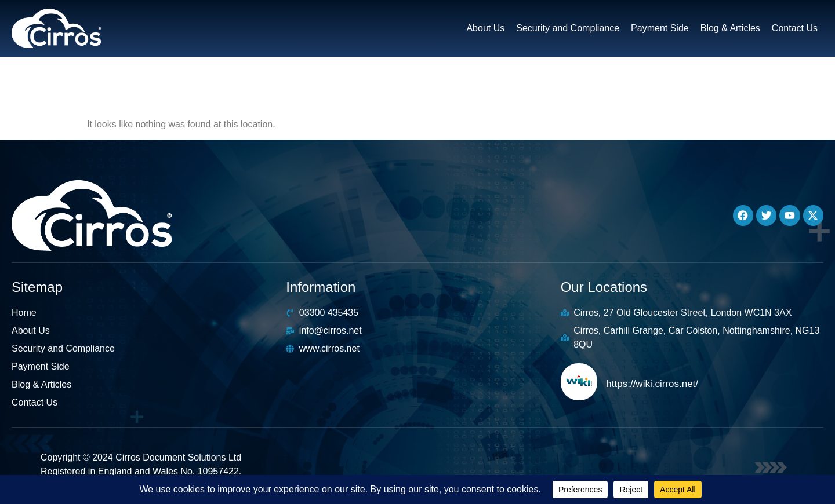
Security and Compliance (568, 28)
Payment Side (660, 28)
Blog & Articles (730, 28)
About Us (485, 28)
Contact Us (795, 28)
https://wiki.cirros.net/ (652, 384)
